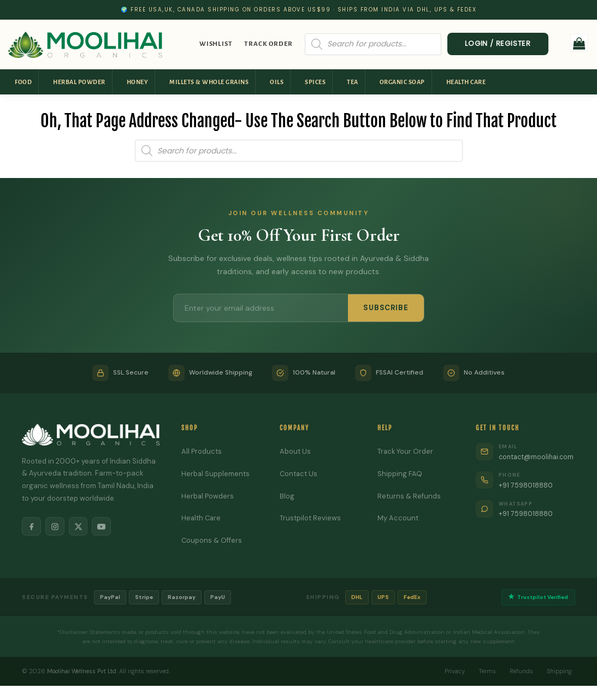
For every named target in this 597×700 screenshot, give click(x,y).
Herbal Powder (79, 82)
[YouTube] (104, 527)
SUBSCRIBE (386, 308)
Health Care (466, 82)
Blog (285, 496)
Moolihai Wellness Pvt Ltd (83, 671)
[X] (80, 527)
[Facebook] (32, 527)
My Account (396, 518)
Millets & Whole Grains (209, 82)
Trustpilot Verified (537, 598)
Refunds (520, 671)
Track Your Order (404, 451)
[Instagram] (56, 527)
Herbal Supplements (215, 474)
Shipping (559, 671)
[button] (579, 43)
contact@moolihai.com (536, 457)
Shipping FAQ (398, 474)
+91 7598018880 (524, 485)
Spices (315, 82)
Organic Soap (402, 82)
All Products (200, 451)
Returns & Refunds (407, 496)
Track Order (268, 44)
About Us (294, 451)
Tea (353, 82)
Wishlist (216, 44)
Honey (138, 82)
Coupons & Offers (211, 540)
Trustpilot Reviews (309, 518)
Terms (485, 671)
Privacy (452, 671)
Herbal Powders (207, 496)
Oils (277, 82)
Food (23, 82)
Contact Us (297, 474)
